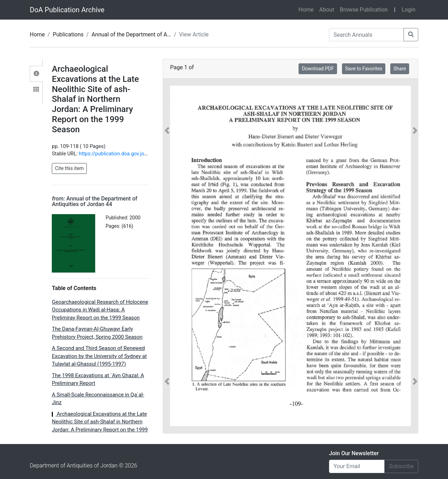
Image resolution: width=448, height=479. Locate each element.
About (327, 10)
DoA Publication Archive (67, 10)
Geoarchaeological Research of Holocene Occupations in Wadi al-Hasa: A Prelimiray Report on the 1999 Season (100, 310)
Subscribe (401, 466)
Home (307, 9)
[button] (167, 256)
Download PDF (318, 69)
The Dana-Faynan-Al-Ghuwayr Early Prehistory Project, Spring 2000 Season (97, 333)
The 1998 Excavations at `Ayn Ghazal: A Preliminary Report (98, 379)
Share (400, 69)
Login (409, 10)
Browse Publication (364, 10)
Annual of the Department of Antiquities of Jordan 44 (157, 34)
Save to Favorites (364, 69)
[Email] (357, 466)
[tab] (36, 74)
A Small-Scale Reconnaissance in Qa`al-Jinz (98, 399)
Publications (68, 34)
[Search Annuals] (366, 35)
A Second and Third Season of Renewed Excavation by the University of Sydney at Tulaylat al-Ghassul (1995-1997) (99, 356)
